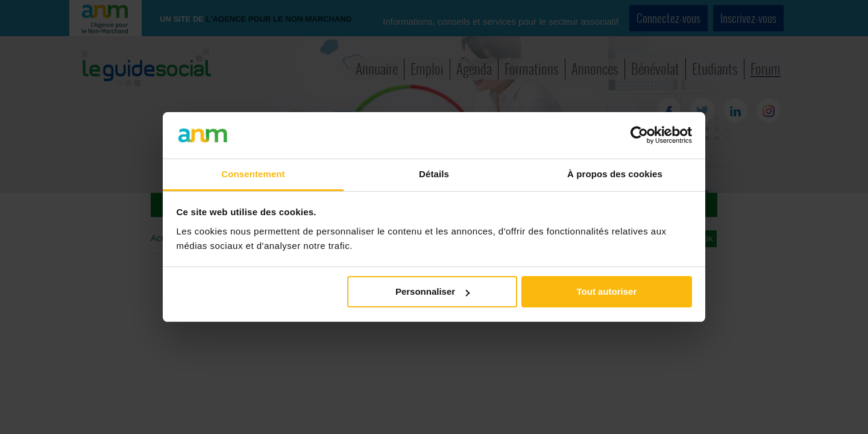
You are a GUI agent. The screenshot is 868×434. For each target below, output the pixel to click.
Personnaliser (432, 291)
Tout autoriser (607, 291)
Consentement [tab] (253, 174)
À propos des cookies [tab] (615, 174)
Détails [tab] (434, 174)
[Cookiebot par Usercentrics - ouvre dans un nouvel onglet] (639, 135)
